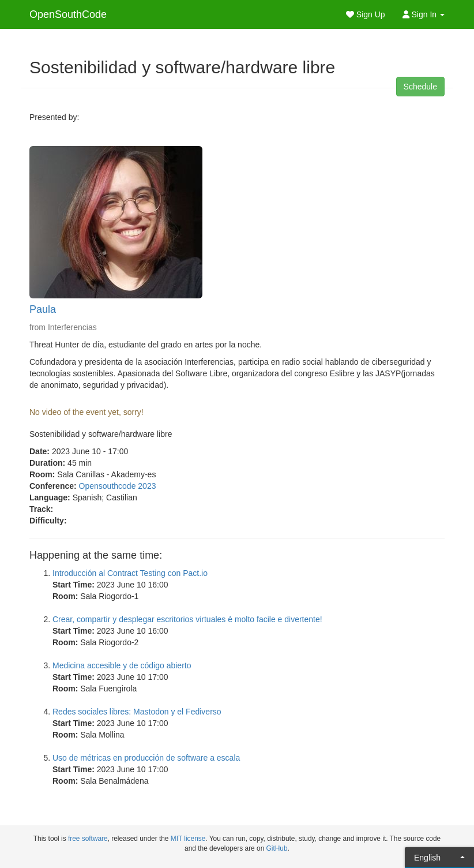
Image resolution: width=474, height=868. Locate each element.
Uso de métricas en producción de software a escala (146, 758)
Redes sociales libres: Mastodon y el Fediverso (137, 712)
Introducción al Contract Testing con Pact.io (130, 573)
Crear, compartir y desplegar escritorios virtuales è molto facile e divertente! (187, 619)
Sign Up (366, 14)
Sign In (424, 14)
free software (88, 839)
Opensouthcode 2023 (118, 486)
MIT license (188, 839)
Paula (43, 309)
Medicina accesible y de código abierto (122, 665)
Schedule (420, 87)
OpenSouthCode (68, 14)
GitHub (277, 848)
